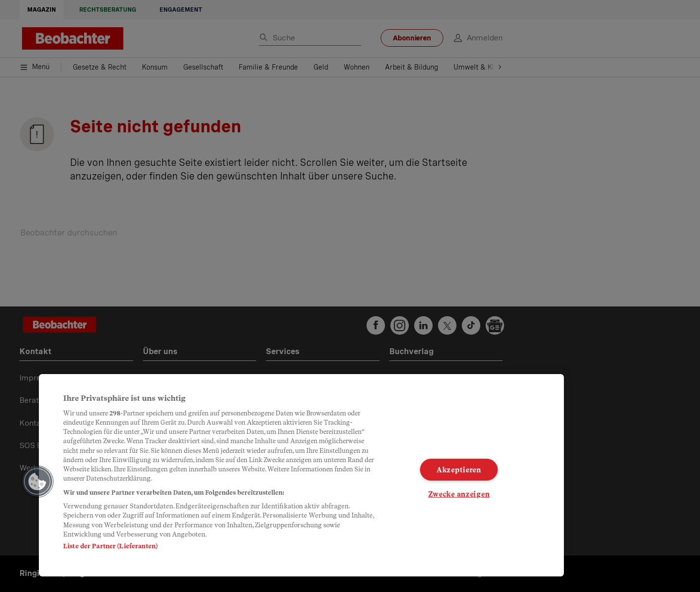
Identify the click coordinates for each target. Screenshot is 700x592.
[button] (37, 482)
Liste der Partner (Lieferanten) (110, 546)
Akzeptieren (459, 470)
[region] (301, 475)
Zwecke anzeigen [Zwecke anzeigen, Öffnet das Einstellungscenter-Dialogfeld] (459, 494)
